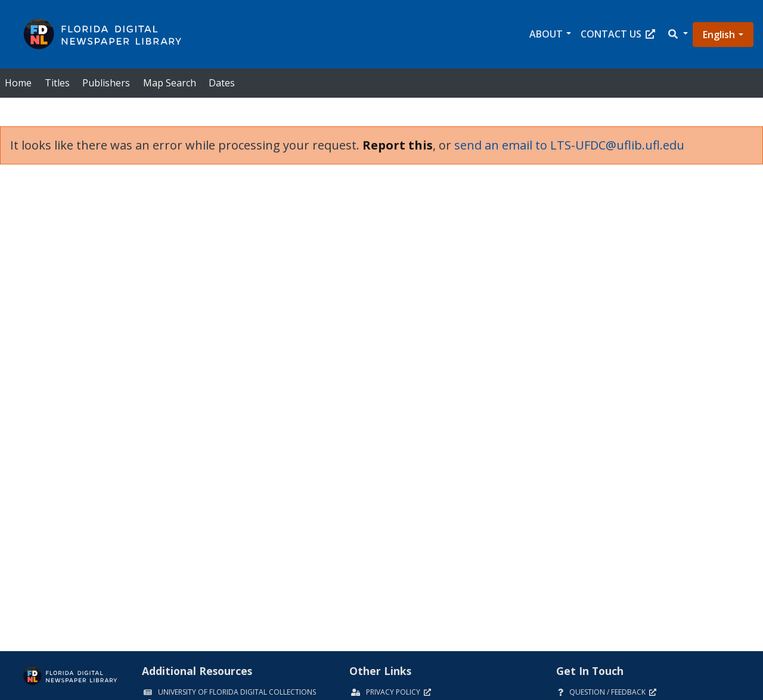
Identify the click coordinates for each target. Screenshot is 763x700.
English (719, 35)
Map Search (170, 83)
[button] (677, 34)
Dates (222, 83)
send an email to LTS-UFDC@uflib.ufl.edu (569, 145)
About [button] (546, 34)
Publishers (106, 83)
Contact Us (618, 34)
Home (18, 83)
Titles (57, 83)
